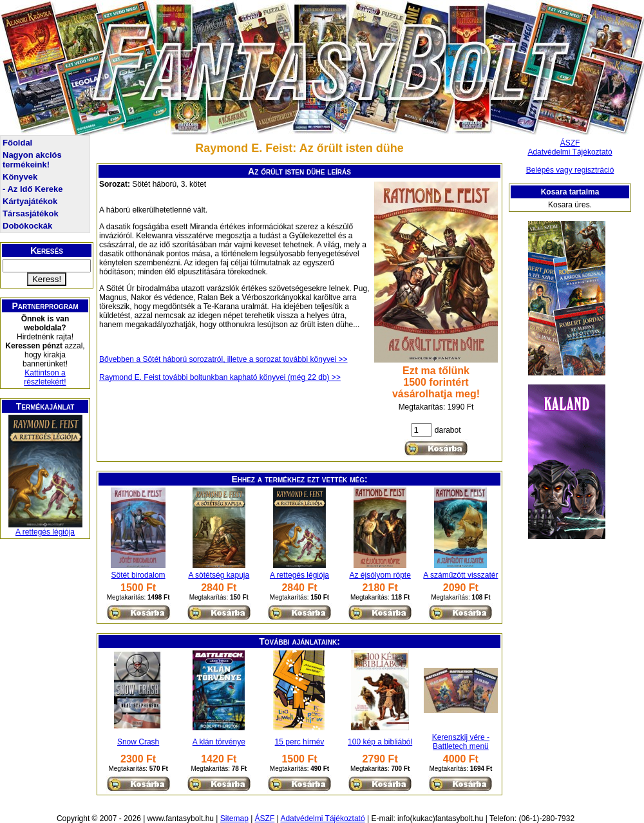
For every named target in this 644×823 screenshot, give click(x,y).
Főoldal (17, 143)
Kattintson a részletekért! (45, 377)
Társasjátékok (31, 213)
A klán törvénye (219, 742)
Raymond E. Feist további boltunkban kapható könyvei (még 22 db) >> (220, 377)
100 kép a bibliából (380, 742)
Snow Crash (138, 742)
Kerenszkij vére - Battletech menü (461, 742)
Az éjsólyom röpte (380, 575)
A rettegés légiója (45, 532)
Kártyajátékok (30, 201)
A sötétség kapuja (219, 575)
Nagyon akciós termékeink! (32, 160)
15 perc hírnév (300, 742)
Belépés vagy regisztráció (570, 170)
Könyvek (20, 177)
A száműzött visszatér (460, 575)
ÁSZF (570, 143)
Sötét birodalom (138, 575)
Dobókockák (27, 226)
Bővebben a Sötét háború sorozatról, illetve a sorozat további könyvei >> (223, 359)
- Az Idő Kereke (33, 189)
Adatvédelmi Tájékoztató (570, 152)
